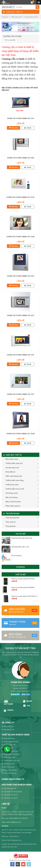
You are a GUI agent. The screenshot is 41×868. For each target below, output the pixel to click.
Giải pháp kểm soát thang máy (22, 538)
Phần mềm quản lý (13, 506)
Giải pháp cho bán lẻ (11, 798)
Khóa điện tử (10, 472)
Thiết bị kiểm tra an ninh (15, 489)
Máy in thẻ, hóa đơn (13, 502)
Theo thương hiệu (12, 518)
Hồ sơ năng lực (17, 555)
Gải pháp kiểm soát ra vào (20, 547)
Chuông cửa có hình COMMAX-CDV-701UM (20, 434)
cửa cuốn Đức (12, 844)
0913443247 (23, 688)
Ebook (27, 701)
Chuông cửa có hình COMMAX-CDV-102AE (21, 237)
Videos (9, 710)
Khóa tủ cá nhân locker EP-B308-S (23, 587)
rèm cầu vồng (12, 847)
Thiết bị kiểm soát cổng (14, 480)
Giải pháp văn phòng (11, 795)
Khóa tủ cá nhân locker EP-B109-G (23, 579)
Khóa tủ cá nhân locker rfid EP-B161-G (24, 596)
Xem (34, 610)
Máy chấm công (12, 459)
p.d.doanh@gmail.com (23, 691)
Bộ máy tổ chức (9, 730)
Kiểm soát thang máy (14, 476)
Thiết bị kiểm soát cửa (14, 463)
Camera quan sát (12, 468)
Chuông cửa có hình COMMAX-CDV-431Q (21, 315)
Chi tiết (28, 128)
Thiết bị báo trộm (12, 485)
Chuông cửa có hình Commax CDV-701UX (20, 197)
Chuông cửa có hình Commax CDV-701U (20, 118)
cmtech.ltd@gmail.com (14, 840)
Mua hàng (13, 128)
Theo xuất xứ (11, 522)
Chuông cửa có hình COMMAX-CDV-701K (20, 355)
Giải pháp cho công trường (13, 792)
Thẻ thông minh (12, 493)
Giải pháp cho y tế (10, 788)
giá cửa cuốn (22, 844)
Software (8, 702)
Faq (27, 706)
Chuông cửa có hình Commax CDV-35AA (21, 158)
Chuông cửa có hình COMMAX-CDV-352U (20, 276)
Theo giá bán (11, 526)
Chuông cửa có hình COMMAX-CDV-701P (20, 394)
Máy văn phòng (11, 497)
